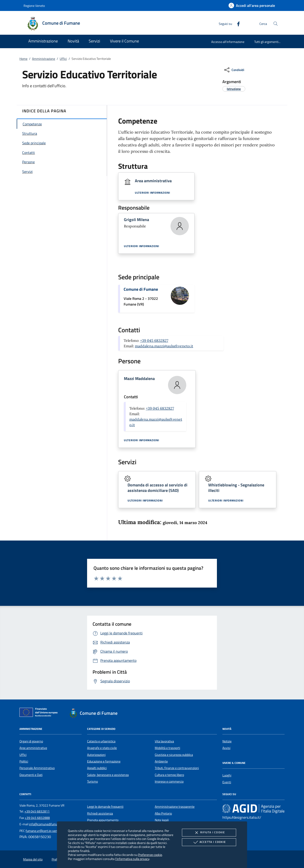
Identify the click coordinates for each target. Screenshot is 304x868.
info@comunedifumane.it (46, 824)
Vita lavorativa (164, 741)
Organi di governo (31, 741)
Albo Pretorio (163, 813)
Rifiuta (209, 833)
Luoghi (227, 775)
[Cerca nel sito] (276, 24)
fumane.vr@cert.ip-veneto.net (46, 831)
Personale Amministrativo (37, 768)
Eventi (227, 782)
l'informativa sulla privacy (132, 859)
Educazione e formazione (104, 761)
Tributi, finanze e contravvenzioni (177, 768)
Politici (24, 761)
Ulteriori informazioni (152, 193)
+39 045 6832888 (37, 818)
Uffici (63, 59)
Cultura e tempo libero (169, 775)
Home (23, 59)
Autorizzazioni (96, 755)
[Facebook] (237, 23)
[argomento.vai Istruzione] (234, 89)
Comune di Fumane (141, 289)
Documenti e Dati (31, 775)
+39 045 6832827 (154, 340)
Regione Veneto (34, 6)
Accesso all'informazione (228, 42)
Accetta (209, 842)
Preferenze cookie (150, 855)
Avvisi (226, 748)
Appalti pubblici (97, 768)
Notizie (227, 741)
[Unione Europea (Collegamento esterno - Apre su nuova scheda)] (40, 713)
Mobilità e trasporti (167, 748)
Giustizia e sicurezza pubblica (174, 755)
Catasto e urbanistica (101, 741)
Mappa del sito (33, 859)
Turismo (92, 781)
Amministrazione (44, 59)
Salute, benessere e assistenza (108, 775)
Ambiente (161, 761)
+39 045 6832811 (37, 811)
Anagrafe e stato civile (102, 748)
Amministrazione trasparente (175, 807)
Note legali (162, 820)
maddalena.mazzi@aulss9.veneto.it (164, 346)
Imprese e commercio (169, 781)
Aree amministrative (33, 748)
